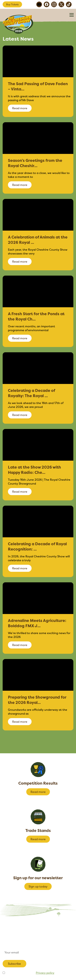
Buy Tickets (12, 4)
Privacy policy (45, 973)
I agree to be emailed (30, 973)
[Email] (38, 952)
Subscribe (14, 964)
